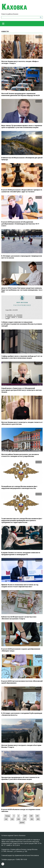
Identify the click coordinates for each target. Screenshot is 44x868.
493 (38, 819)
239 (25, 816)
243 (12, 819)
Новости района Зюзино (10, 14)
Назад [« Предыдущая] (8, 816)
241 (37, 816)
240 (31, 816)
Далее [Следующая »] (22, 822)
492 (32, 819)
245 (25, 819)
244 (18, 819)
